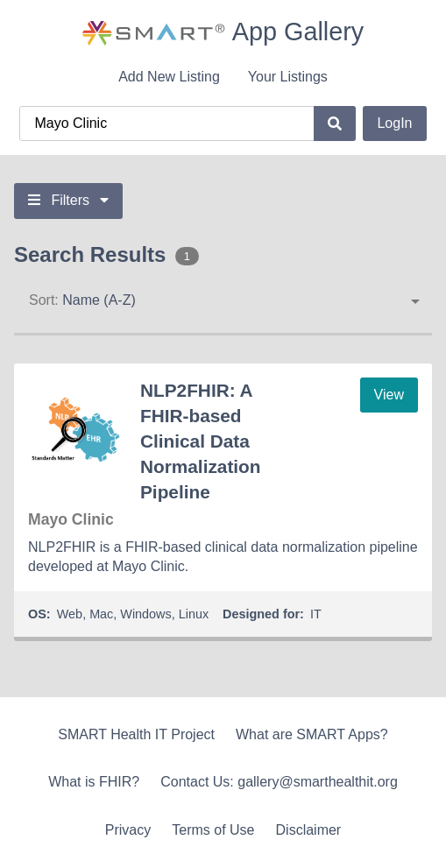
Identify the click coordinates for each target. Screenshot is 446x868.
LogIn (394, 123)
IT (316, 614)
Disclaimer (309, 830)
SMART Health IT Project (136, 734)
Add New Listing (169, 77)
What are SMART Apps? (312, 734)
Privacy (128, 830)
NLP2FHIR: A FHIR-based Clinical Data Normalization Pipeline (201, 441)
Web (70, 614)
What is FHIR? (94, 782)
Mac (101, 614)
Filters (68, 200)
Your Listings (288, 77)
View (389, 395)
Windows (145, 614)
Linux (194, 614)
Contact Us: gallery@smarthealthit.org (279, 782)
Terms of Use (213, 830)
